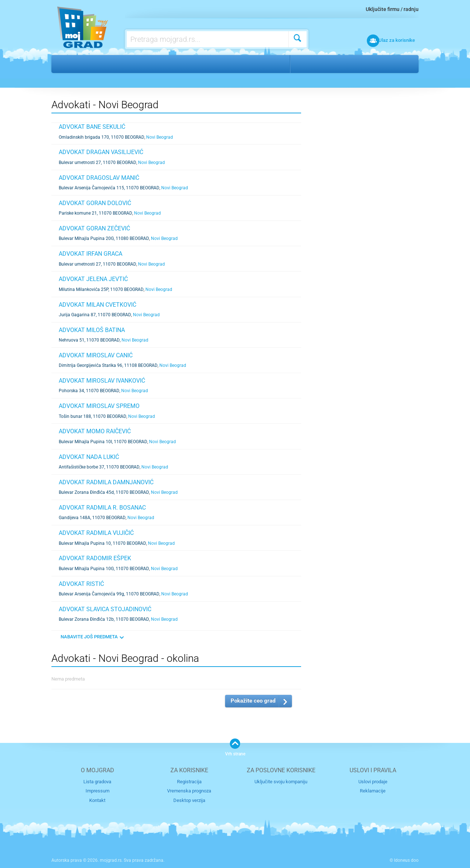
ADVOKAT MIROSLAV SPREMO (99, 406)
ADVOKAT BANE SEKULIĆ (92, 127)
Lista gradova (97, 782)
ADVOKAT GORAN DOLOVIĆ (95, 203)
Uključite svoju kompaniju (281, 782)
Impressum (97, 791)
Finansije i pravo (100, 64)
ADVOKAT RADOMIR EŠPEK (95, 558)
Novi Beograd (350, 64)
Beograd (310, 64)
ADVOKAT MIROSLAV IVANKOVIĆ (102, 381)
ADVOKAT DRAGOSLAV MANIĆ (99, 178)
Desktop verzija (189, 800)
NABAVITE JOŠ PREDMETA (89, 637)
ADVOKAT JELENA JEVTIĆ (93, 279)
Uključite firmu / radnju (392, 9)
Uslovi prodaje (373, 782)
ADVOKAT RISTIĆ (81, 584)
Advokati (146, 64)
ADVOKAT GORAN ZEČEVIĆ (94, 228)
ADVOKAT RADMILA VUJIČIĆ (96, 533)
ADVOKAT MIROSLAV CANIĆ (96, 355)
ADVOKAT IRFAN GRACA (91, 254)
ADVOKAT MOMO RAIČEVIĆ (95, 431)
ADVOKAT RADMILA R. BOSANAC (102, 508)
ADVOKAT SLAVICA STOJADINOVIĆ (105, 609)
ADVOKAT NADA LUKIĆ (89, 457)
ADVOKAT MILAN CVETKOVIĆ (97, 305)
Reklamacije (373, 791)
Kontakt (97, 800)
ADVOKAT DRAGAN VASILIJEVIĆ (101, 152)
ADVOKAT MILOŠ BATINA (92, 330)
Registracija (189, 782)
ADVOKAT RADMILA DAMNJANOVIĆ (106, 482)
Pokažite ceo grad (253, 701)
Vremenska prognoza (189, 791)
